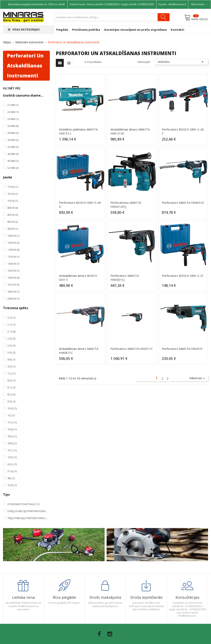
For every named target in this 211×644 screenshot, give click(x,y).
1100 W (13, 250)
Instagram (110, 634)
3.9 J (11, 352)
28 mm (13, 133)
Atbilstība (181, 62)
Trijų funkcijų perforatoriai (28, 518)
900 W (13, 229)
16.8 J (12, 429)
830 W (13, 215)
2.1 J (11, 324)
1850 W (13, 292)
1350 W (13, 271)
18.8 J (12, 443)
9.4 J (11, 401)
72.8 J (12, 485)
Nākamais (198, 378)
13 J (11, 415)
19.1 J (12, 450)
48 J (11, 478)
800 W (13, 208)
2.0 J (11, 318)
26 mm (13, 126)
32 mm (13, 147)
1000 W (13, 236)
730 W (13, 201)
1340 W (13, 264)
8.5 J (11, 394)
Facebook (99, 634)
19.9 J (12, 457)
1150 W (13, 257)
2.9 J (11, 338)
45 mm (13, 161)
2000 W (13, 299)
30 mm (13, 140)
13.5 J (12, 422)
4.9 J (11, 366)
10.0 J (12, 408)
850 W (13, 222)
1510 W (13, 285)
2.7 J (11, 331)
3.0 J (11, 345)
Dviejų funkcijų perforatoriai (28, 511)
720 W (13, 194)
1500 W (13, 278)
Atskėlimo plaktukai (23, 504)
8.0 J (11, 380)
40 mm (13, 154)
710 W (13, 187)
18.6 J (12, 436)
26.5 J (12, 464)
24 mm (13, 119)
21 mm (13, 105)
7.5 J (11, 373)
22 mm (13, 112)
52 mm (13, 168)
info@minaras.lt (177, 4)
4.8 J (11, 359)
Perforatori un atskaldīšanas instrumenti (25, 66)
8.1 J (11, 387)
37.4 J (12, 471)
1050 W (13, 243)
